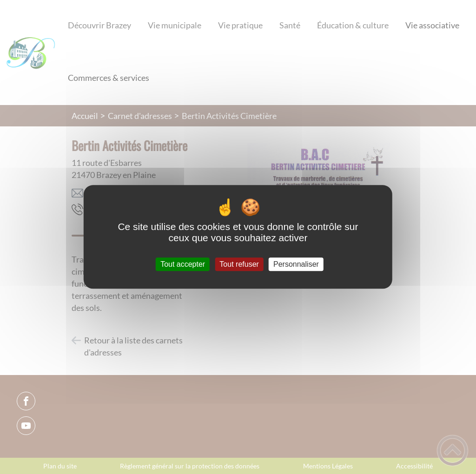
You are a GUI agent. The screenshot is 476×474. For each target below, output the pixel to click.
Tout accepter (183, 264)
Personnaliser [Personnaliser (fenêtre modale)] (296, 264)
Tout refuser (239, 264)
